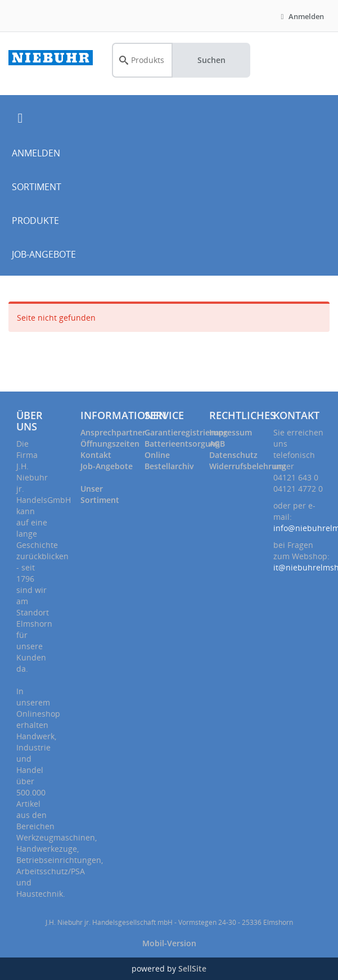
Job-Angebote (107, 466)
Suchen (211, 60)
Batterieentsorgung (182, 444)
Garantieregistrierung (186, 432)
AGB (217, 444)
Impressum (231, 432)
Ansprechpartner (113, 432)
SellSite (192, 968)
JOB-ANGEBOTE (44, 254)
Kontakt (96, 455)
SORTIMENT (37, 187)
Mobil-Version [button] (169, 943)
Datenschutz (233, 455)
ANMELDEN (36, 153)
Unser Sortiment (100, 494)
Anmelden (301, 16)
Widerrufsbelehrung (248, 466)
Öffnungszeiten (110, 444)
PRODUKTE (35, 221)
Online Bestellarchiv (169, 460)
